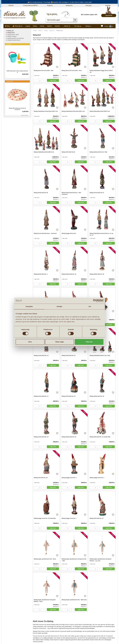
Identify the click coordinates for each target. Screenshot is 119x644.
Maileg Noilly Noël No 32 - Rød (98, 152)
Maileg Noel (11, 33)
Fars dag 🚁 (78, 26)
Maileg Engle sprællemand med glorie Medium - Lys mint (100, 560)
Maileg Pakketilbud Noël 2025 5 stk (100, 111)
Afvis (30, 342)
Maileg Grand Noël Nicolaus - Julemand (45, 233)
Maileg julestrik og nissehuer (16, 38)
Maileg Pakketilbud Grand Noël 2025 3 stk (46, 111)
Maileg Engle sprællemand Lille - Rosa (45, 559)
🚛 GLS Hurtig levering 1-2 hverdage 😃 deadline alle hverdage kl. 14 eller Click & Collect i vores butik (60, 2)
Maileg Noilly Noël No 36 (41, 193)
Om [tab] (90, 306)
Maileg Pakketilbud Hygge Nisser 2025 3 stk (101, 71)
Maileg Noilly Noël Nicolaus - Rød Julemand (71, 194)
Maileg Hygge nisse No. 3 (97, 478)
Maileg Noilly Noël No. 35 (97, 274)
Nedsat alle (10, 81)
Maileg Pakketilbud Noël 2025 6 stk (44, 152)
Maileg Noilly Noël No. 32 (69, 437)
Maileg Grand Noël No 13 (97, 193)
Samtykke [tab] (29, 306)
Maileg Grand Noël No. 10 (41, 437)
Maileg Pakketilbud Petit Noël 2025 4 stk (73, 111)
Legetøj (28, 26)
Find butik (11, 5)
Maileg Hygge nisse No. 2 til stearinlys (45, 518)
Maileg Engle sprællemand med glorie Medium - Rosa (45, 601)
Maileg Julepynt (12, 36)
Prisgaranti (50, 5)
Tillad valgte (59, 342)
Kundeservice (69, 5)
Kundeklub (108, 5)
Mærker (50, 26)
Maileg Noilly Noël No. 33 (97, 396)
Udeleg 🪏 (88, 26)
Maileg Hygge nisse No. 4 (69, 478)
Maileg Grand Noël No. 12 (41, 356)
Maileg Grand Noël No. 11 (41, 396)
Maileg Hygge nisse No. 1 (69, 518)
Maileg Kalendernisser (14, 40)
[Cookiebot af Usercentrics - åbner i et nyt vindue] (95, 301)
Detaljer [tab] (60, 306)
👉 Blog (7, 26)
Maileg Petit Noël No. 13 (96, 518)
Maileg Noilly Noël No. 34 (69, 274)
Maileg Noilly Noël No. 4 (41, 274)
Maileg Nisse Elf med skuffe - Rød (44, 71)
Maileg (35, 26)
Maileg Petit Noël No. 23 (69, 356)
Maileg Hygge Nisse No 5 (69, 233)
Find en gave (89, 5)
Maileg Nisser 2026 (13, 35)
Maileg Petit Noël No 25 (68, 152)
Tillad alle (89, 342)
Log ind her (109, 15)
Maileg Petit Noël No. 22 (69, 396)
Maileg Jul (52, 31)
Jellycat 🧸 (67, 26)
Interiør (42, 26)
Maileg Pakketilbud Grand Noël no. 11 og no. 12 (101, 234)
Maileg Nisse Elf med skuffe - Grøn (72, 71)
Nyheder (57, 26)
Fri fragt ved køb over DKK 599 (30, 5)
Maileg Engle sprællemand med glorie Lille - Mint (74, 560)
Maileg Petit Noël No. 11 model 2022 (100, 437)
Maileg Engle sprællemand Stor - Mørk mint (74, 600)
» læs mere (37, 76)
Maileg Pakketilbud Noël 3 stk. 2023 (100, 356)
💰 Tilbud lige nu (17, 26)
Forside (35, 31)
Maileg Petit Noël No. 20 (41, 478)
